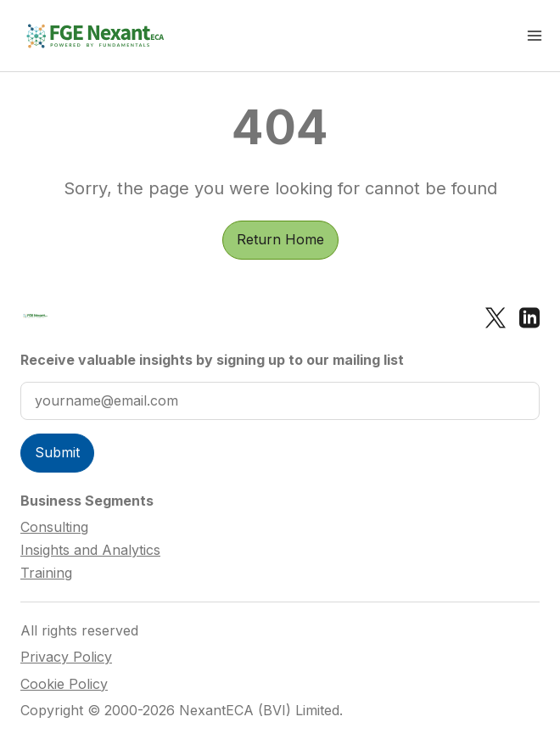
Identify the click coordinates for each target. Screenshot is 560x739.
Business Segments (87, 501)
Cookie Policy (64, 684)
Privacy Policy (66, 657)
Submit (57, 452)
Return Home (280, 239)
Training (46, 573)
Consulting (54, 527)
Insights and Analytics (90, 550)
